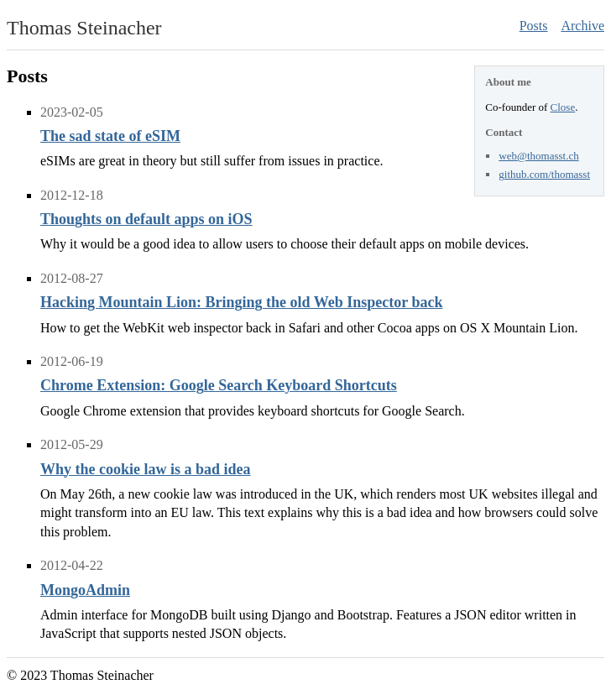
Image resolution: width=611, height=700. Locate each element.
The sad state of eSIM (110, 136)
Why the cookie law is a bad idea (146, 469)
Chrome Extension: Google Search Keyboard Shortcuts (219, 385)
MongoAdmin (85, 590)
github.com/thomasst (544, 174)
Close (563, 107)
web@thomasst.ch (538, 156)
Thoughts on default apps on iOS (146, 219)
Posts (534, 26)
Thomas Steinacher (84, 28)
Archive (582, 26)
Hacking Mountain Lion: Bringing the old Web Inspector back (241, 302)
